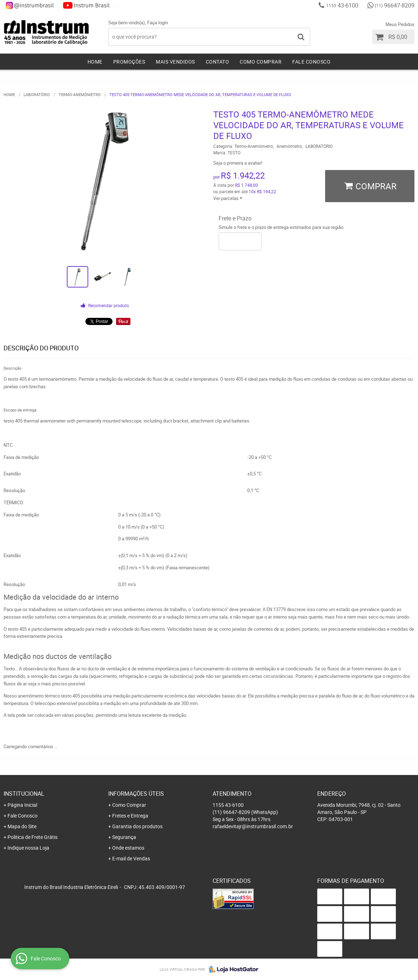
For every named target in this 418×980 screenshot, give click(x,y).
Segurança (124, 837)
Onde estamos (128, 848)
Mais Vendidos (175, 62)
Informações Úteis (136, 794)
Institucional (24, 794)
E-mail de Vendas (131, 858)
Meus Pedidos (400, 24)
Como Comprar (261, 62)
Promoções (129, 62)
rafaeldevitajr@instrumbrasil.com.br (253, 826)
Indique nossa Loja (28, 848)
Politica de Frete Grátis (33, 837)
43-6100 (342, 5)
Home (95, 62)
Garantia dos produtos (137, 826)
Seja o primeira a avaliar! (238, 163)
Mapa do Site (22, 826)
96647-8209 (395, 5)
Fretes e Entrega (130, 816)
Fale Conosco (311, 62)
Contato (218, 62)
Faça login (158, 22)
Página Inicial (22, 805)
